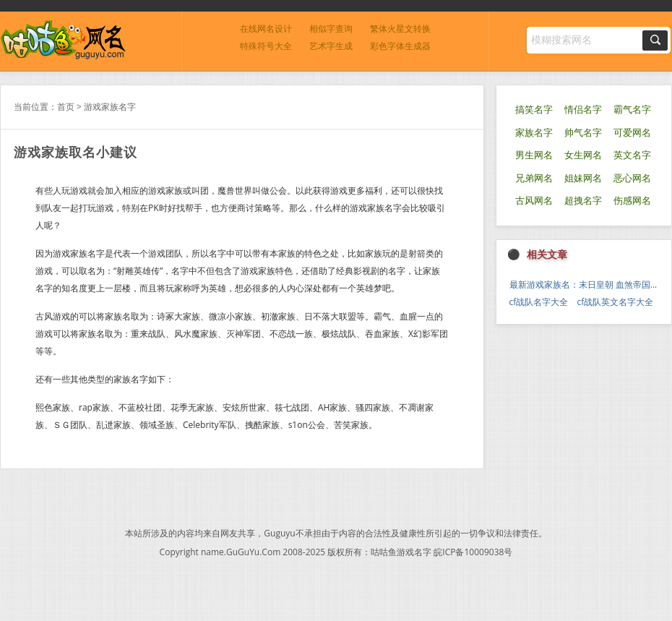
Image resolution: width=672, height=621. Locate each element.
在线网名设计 (266, 29)
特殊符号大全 (266, 46)
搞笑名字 (534, 110)
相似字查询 (331, 29)
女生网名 (583, 155)
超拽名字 (583, 201)
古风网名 (534, 201)
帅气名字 (583, 133)
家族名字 (534, 133)
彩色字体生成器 (400, 46)
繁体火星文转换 (400, 29)
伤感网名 (632, 201)
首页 (66, 107)
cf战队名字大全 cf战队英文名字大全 (582, 302)
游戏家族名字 (110, 107)
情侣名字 (583, 110)
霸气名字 (632, 110)
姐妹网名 (583, 178)
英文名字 (632, 155)
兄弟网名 (534, 178)
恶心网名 (632, 178)
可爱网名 (632, 133)
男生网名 (534, 155)
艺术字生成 (331, 46)
